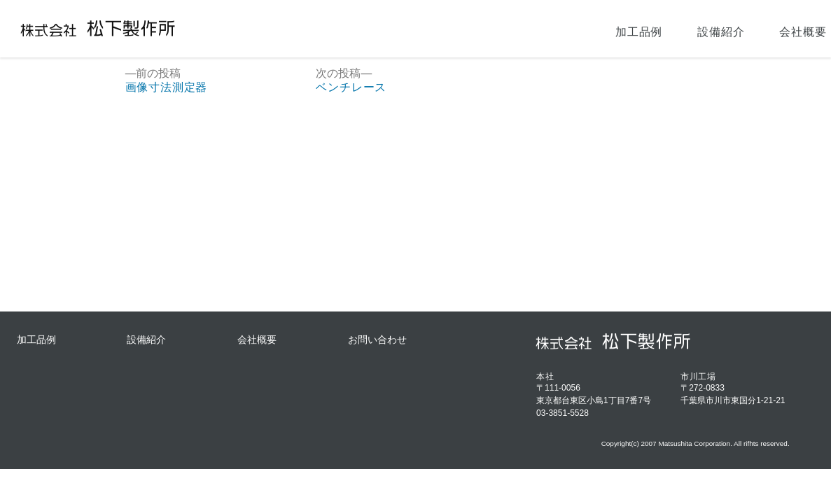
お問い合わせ (775, 29)
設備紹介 (599, 29)
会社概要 (681, 29)
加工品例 (516, 29)
